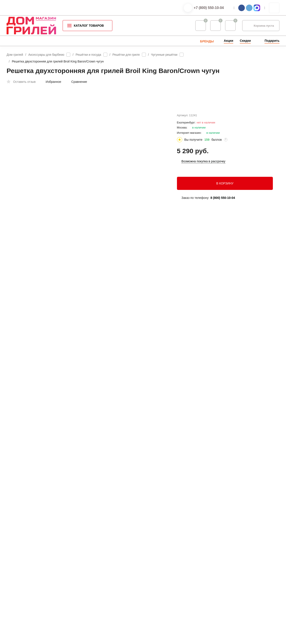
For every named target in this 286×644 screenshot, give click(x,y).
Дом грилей (15, 55)
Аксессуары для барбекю (46, 55)
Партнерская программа (168, 590)
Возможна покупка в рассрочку (204, 172)
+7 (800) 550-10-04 (209, 8)
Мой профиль (161, 575)
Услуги (156, 554)
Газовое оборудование (99, 568)
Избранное (51, 82)
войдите (141, 474)
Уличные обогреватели (99, 561)
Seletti (88, 582)
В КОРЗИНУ (225, 194)
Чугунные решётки (164, 55)
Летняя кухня (92, 554)
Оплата (157, 540)
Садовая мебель (95, 575)
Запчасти (90, 589)
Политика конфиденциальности (26, 577)
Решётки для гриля (126, 55)
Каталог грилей (94, 533)
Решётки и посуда (88, 55)
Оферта (55, 577)
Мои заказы (160, 582)
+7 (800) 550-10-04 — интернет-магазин (250, 537)
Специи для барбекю (98, 547)
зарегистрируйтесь (115, 474)
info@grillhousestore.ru (237, 464)
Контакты (158, 533)
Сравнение (77, 82)
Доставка (158, 547)
